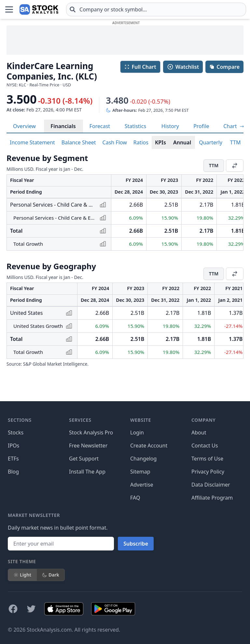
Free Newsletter (88, 446)
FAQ (135, 498)
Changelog (143, 459)
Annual (182, 142)
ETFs (13, 459)
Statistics (135, 126)
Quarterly (211, 142)
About (199, 432)
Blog (13, 472)
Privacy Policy (208, 472)
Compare (224, 67)
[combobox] (156, 9)
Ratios (141, 142)
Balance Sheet (79, 142)
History (170, 126)
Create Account (149, 446)
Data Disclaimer (211, 485)
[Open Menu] (9, 9)
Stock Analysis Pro (91, 432)
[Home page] (39, 9)
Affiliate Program (212, 498)
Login (137, 432)
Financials (63, 126)
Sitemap (140, 472)
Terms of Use (207, 459)
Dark (51, 575)
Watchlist (183, 67)
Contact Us (205, 446)
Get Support (84, 459)
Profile (201, 126)
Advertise (142, 485)
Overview (24, 126)
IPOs (14, 446)
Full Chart (140, 67)
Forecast (100, 126)
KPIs (160, 142)
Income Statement (32, 142)
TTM (236, 142)
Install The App (87, 472)
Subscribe (136, 544)
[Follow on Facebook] (13, 609)
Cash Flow (115, 142)
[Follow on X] (31, 609)
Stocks (16, 432)
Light (22, 575)
